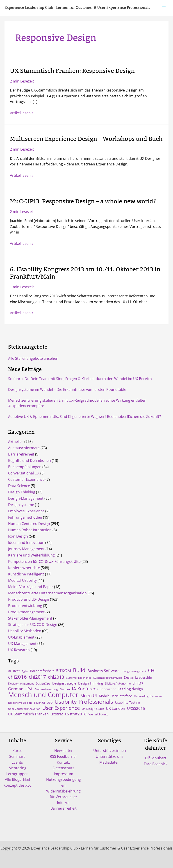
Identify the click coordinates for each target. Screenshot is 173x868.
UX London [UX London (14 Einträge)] (115, 708)
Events (17, 762)
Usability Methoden (25, 631)
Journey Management (26, 549)
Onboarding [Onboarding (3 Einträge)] (141, 696)
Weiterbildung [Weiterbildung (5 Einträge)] (98, 714)
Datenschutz (64, 768)
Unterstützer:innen (110, 751)
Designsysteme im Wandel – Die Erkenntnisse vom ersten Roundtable (67, 389)
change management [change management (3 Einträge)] (134, 671)
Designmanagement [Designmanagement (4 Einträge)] (21, 683)
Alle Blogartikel (17, 779)
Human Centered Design (29, 524)
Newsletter (64, 751)
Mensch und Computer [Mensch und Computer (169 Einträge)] (43, 695)
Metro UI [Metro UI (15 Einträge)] (89, 696)
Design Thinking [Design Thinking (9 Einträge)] (91, 683)
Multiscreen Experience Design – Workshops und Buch (86, 139)
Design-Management (26, 498)
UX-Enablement (21, 637)
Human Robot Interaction (30, 530)
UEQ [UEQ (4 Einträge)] (50, 703)
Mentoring (17, 768)
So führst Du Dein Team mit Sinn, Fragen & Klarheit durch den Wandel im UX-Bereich (80, 379)
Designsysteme (21, 505)
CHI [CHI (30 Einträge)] (152, 670)
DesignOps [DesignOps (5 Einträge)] (43, 683)
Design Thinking (22, 492)
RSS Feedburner (63, 756)
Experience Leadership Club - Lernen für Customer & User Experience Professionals (77, 8)
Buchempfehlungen (25, 467)
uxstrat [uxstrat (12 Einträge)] (57, 714)
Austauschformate (24, 448)
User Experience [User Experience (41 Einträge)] (61, 708)
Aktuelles (16, 442)
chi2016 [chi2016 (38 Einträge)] (17, 677)
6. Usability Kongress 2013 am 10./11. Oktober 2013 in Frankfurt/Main (85, 273)
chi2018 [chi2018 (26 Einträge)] (56, 677)
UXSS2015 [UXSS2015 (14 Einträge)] (136, 708)
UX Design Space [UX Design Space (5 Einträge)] (93, 709)
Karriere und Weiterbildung (31, 555)
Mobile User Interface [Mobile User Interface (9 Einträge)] (115, 696)
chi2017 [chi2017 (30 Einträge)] (37, 677)
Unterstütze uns (110, 756)
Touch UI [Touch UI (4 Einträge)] (39, 703)
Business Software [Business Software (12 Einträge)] (104, 671)
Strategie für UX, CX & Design (33, 625)
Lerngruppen (17, 774)
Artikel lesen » (22, 113)
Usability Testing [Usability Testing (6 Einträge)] (128, 703)
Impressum (64, 774)
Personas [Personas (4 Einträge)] (156, 696)
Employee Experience (26, 511)
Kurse (17, 751)
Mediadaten (109, 762)
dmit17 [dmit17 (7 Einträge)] (138, 683)
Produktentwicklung (25, 606)
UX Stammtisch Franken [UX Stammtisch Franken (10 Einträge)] (28, 714)
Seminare (17, 756)
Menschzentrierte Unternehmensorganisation (47, 593)
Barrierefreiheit (21, 454)
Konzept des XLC (17, 785)
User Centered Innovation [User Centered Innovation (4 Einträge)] (24, 709)
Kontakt (63, 762)
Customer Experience (26, 479)
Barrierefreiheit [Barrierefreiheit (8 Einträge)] (42, 671)
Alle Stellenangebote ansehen (33, 358)
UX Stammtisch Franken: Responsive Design (72, 71)
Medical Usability (22, 580)
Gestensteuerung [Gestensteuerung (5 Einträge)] (46, 689)
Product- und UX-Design (29, 599)
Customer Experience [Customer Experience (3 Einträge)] (79, 678)
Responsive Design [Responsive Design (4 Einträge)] (20, 703)
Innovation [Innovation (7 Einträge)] (108, 689)
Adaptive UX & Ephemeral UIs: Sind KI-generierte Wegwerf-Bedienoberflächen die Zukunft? (84, 417)
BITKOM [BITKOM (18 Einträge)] (63, 671)
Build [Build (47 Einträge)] (79, 670)
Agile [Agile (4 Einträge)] (25, 671)
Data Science (19, 486)
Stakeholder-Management (30, 618)
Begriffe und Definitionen (30, 460)
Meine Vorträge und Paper (31, 587)
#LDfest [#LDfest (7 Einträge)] (14, 671)
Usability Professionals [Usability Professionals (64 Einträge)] (84, 702)
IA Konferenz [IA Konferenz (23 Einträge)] (85, 689)
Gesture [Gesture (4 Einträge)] (65, 689)
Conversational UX (24, 473)
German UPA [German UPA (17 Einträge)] (20, 689)
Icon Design (18, 536)
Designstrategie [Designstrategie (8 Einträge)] (64, 683)
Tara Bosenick (156, 764)
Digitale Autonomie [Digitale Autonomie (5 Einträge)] (118, 683)
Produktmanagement (26, 612)
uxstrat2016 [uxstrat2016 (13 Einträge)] (76, 714)
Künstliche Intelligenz (26, 574)
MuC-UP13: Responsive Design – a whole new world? (83, 202)
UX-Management (22, 644)
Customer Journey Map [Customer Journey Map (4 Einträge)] (107, 678)
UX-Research (19, 650)
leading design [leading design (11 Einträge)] (131, 689)
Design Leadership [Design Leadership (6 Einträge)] (138, 678)
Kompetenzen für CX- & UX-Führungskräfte (44, 561)
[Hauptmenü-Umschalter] (164, 8)
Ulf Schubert (156, 758)
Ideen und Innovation (26, 543)
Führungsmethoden (25, 517)
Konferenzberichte (24, 568)
